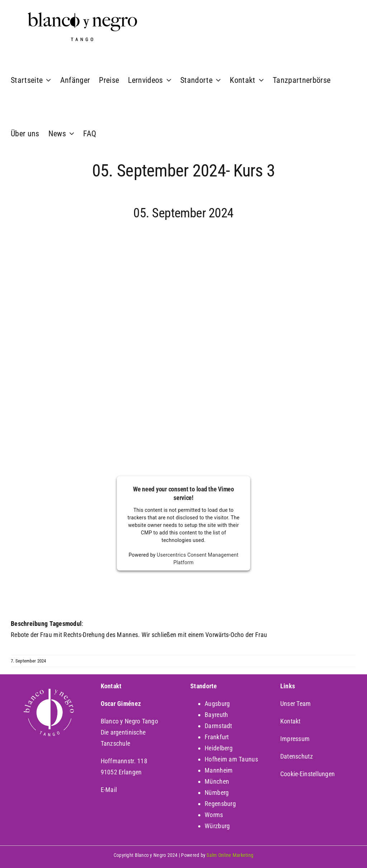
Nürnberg (217, 792)
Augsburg (217, 704)
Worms (214, 815)
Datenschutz (297, 756)
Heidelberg (219, 748)
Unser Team (296, 704)
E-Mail (109, 790)
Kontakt (290, 721)
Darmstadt (218, 726)
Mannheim (219, 770)
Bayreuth (216, 715)
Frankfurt (217, 737)
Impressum (295, 739)
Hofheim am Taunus (231, 759)
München (217, 781)
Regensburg (220, 804)
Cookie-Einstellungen (308, 774)
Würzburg (217, 826)
